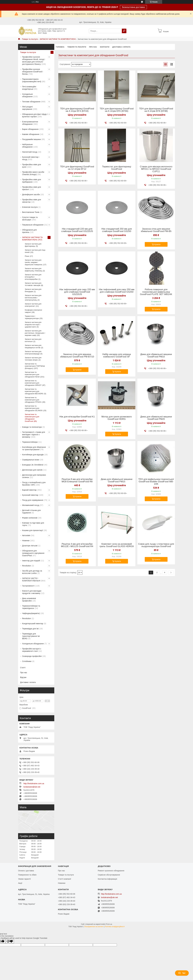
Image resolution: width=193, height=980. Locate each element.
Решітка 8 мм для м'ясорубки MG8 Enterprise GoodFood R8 (77, 480)
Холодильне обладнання (27, 95)
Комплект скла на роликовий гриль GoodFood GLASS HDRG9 (117, 545)
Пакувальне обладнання (33, 225)
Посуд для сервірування (33, 500)
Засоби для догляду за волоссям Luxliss (32, 572)
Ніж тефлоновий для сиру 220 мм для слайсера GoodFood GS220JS (77, 292)
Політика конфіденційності (115, 927)
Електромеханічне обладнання (30, 123)
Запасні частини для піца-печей (35, 251)
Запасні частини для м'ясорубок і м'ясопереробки (33, 277)
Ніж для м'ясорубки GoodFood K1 (77, 417)
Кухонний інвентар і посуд (31, 158)
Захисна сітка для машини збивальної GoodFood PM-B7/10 (77, 356)
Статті (23, 668)
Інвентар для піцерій (31, 561)
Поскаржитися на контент (94, 927)
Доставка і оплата (121, 47)
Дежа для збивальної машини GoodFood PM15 (117, 480)
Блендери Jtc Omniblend (33, 465)
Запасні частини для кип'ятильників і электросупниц (33, 298)
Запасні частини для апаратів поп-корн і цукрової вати (33, 325)
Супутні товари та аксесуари (30, 218)
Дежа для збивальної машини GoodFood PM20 (156, 418)
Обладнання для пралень (29, 231)
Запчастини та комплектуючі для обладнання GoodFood (32, 418)
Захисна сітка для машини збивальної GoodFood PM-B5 (156, 230)
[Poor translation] (10, 941)
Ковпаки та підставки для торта (33, 524)
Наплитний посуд (30, 152)
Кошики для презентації (32, 530)
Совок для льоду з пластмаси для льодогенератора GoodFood (156, 545)
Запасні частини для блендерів (33, 290)
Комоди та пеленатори (32, 427)
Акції (20, 883)
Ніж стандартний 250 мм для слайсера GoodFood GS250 (117, 230)
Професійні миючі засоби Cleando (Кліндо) (33, 173)
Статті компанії (64, 879)
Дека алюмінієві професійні (29, 600)
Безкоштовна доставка (133, 7)
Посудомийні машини (31, 139)
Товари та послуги (30, 39)
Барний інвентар (29, 490)
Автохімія (26, 535)
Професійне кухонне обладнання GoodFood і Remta (33, 72)
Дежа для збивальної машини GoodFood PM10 (156, 356)
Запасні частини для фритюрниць (33, 245)
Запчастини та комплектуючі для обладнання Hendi (32, 374)
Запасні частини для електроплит (33, 305)
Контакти (105, 47)
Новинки (26, 541)
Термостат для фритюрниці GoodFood (117, 168)
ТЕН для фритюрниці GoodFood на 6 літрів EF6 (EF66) (117, 110)
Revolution (27, 566)
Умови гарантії (24, 879)
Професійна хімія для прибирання (32, 181)
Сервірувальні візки (31, 460)
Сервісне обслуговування (109, 875)
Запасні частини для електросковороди (33, 353)
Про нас (93, 47)
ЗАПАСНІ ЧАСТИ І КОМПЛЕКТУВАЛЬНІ (31, 579)
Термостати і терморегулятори (32, 317)
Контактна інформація (107, 879)
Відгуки (23, 677)
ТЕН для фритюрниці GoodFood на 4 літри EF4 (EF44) (77, 110)
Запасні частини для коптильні (33, 340)
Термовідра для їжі (30, 629)
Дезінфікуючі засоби (31, 195)
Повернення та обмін (27, 875)
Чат (182, 973)
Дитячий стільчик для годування (31, 511)
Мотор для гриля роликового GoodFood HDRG (117, 418)
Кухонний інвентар (30, 495)
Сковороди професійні (32, 656)
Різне (27, 256)
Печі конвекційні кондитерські (29, 88)
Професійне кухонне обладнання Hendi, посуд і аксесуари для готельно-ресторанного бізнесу (34, 61)
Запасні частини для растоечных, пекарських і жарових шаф (35, 333)
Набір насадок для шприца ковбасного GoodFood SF (117, 356)
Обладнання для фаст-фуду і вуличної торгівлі (35, 115)
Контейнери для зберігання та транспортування (34, 448)
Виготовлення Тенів (31, 212)
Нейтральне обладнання (27, 146)
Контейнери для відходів (33, 455)
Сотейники (27, 661)
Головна (60, 47)
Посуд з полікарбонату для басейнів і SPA (34, 484)
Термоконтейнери (30, 442)
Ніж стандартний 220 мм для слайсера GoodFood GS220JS (77, 230)
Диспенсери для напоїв (32, 470)
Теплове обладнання (31, 102)
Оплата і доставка (26, 871)
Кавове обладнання (31, 134)
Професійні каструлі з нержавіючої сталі (32, 650)
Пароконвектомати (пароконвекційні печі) (32, 80)
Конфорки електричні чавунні (33, 311)
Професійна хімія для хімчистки (32, 201)
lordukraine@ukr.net (32, 787)
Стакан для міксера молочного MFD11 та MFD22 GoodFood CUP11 (156, 169)
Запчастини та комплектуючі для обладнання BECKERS (34, 391)
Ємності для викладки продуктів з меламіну (32, 592)
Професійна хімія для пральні (32, 188)
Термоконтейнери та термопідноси (31, 607)
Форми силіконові (30, 518)
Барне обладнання (30, 129)
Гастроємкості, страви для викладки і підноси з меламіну (34, 435)
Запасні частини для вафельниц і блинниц (33, 270)
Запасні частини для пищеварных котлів (33, 346)
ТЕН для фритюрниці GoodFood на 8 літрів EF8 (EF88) (156, 110)
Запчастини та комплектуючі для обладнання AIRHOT (33, 383)
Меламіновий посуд (31, 505)
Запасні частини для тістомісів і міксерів (33, 284)
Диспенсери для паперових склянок (34, 476)
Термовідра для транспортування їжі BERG (31, 636)
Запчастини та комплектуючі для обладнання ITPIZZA (33, 400)
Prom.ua (109, 924)
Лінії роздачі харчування (27, 108)
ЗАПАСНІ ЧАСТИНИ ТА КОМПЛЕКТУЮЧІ (58, 39)
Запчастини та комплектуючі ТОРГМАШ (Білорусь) (35, 366)
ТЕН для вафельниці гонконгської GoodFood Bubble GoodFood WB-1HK (156, 482)
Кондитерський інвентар (33, 624)
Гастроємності (28, 586)
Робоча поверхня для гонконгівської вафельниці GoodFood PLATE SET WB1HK (156, 292)
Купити (157, 244)
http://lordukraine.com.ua (34, 783)
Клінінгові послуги (30, 207)
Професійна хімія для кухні (32, 166)
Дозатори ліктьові (30, 546)
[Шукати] (124, 31)
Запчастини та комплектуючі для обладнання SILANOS (34, 408)
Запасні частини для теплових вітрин (33, 359)
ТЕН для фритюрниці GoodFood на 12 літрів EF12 (77, 168)
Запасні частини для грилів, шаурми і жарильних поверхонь (34, 262)
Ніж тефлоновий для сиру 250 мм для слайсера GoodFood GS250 (117, 291)
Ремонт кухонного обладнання (111, 871)
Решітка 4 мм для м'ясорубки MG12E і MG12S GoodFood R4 (77, 545)
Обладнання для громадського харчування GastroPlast (33, 553)
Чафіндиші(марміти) (31, 613)
